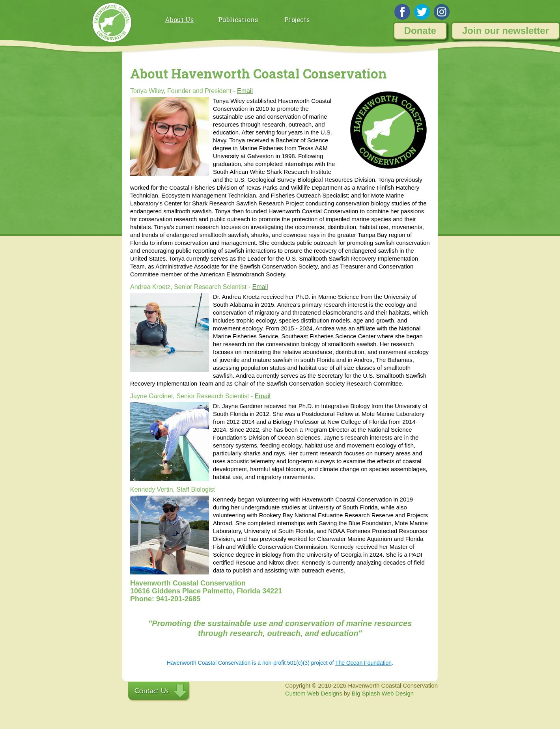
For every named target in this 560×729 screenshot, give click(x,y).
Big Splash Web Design (383, 693)
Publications (238, 20)
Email (245, 91)
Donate (420, 31)
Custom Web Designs (314, 693)
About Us (179, 20)
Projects (297, 20)
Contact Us (159, 692)
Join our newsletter (506, 31)
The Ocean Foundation (363, 663)
